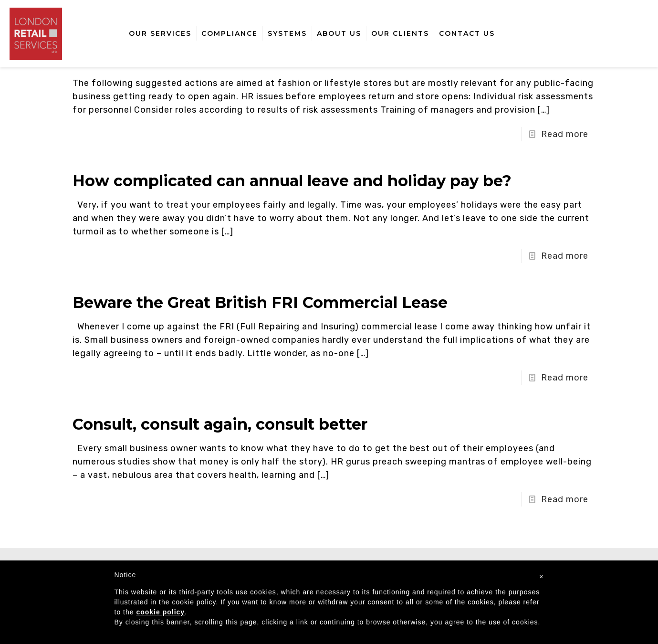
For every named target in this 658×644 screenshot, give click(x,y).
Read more (565, 134)
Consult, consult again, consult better (220, 424)
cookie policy (160, 612)
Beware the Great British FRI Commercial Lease (260, 302)
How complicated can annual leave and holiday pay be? (292, 181)
